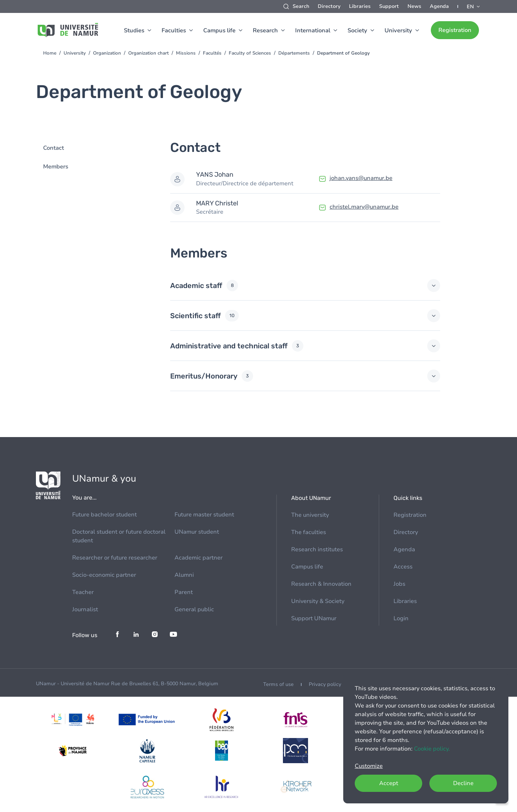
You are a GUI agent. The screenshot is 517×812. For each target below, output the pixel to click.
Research (265, 31)
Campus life (219, 31)
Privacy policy (325, 684)
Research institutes (317, 549)
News (414, 6)
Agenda (439, 6)
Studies (134, 31)
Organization (107, 53)
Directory (329, 6)
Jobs (399, 584)
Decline (463, 783)
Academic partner (199, 558)
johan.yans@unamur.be (361, 178)
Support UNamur (314, 618)
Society (357, 31)
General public (194, 609)
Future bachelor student (104, 515)
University (398, 31)
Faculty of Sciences (250, 53)
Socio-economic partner (104, 575)
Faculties (174, 31)
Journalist (85, 609)
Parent (184, 592)
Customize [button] (369, 766)
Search (301, 6)
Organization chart (148, 53)
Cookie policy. (432, 749)
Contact (53, 148)
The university (310, 515)
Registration (455, 30)
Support (389, 6)
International (313, 31)
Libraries (360, 6)
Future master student (204, 515)
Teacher (83, 592)
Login (401, 618)
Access (403, 567)
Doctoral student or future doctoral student (119, 536)
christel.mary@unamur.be (364, 207)
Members (56, 167)
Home (50, 53)
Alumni (184, 575)
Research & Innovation (321, 584)
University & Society (318, 601)
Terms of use (278, 684)
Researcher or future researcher (115, 558)
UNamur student (197, 532)
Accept (389, 783)
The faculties (309, 532)
